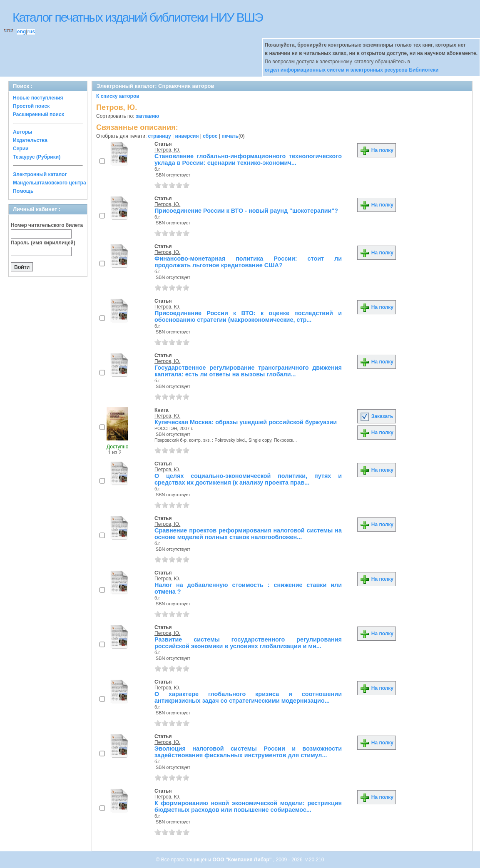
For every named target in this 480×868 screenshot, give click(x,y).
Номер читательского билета (47, 225)
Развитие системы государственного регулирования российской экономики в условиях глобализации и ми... (248, 643)
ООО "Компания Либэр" (243, 860)
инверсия (187, 136)
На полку (377, 150)
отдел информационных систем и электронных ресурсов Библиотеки (352, 70)
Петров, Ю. (167, 150)
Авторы (23, 132)
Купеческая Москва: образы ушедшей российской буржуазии (246, 422)
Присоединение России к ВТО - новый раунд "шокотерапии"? (246, 211)
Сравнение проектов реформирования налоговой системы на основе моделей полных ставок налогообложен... (248, 534)
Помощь (23, 191)
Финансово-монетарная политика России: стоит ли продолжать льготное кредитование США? (248, 262)
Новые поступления (38, 98)
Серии (21, 149)
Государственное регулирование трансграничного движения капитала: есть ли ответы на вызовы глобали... (248, 371)
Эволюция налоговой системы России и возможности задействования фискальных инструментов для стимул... (248, 752)
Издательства (30, 140)
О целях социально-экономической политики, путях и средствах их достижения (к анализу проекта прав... (248, 479)
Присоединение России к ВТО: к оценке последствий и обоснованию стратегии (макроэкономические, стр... (248, 316)
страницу (160, 136)
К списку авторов (118, 96)
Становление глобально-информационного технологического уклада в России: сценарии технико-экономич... (248, 159)
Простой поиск (31, 106)
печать (230, 136)
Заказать (376, 416)
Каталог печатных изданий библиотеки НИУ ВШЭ (138, 17)
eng (21, 32)
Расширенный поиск (39, 114)
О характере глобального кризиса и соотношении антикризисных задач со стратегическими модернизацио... (248, 697)
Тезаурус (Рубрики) (37, 157)
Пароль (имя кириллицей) (43, 243)
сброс (210, 136)
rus (31, 32)
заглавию (147, 116)
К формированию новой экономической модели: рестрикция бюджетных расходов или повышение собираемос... (248, 806)
